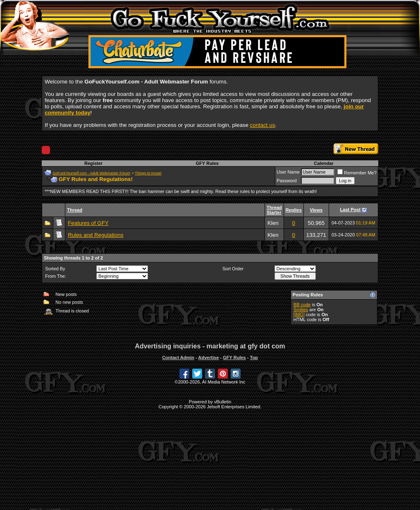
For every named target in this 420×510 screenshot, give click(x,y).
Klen (273, 223)
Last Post (351, 210)
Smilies (301, 310)
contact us (263, 125)
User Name (288, 172)
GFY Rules (207, 163)
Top (254, 357)
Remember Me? (357, 173)
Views (316, 210)
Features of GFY (88, 223)
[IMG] (299, 315)
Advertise (208, 357)
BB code (302, 305)
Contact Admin (178, 357)
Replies (294, 210)
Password (286, 181)
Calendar (324, 163)
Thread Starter (274, 210)
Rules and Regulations (95, 235)
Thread (75, 210)
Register (93, 163)
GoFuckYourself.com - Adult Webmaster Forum (91, 173)
